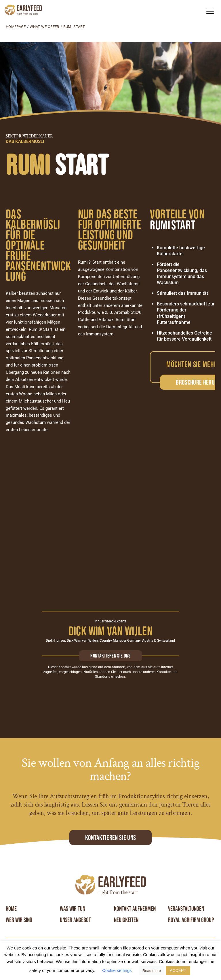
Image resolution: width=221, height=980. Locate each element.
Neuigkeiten (126, 920)
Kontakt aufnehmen (135, 909)
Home (11, 909)
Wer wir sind (19, 920)
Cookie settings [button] (117, 970)
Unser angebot (75, 920)
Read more (152, 971)
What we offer (44, 27)
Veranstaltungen (186, 909)
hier (119, 672)
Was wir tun (73, 909)
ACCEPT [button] (178, 970)
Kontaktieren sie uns (110, 656)
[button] (210, 11)
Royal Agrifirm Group (191, 920)
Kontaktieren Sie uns (110, 838)
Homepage (16, 27)
